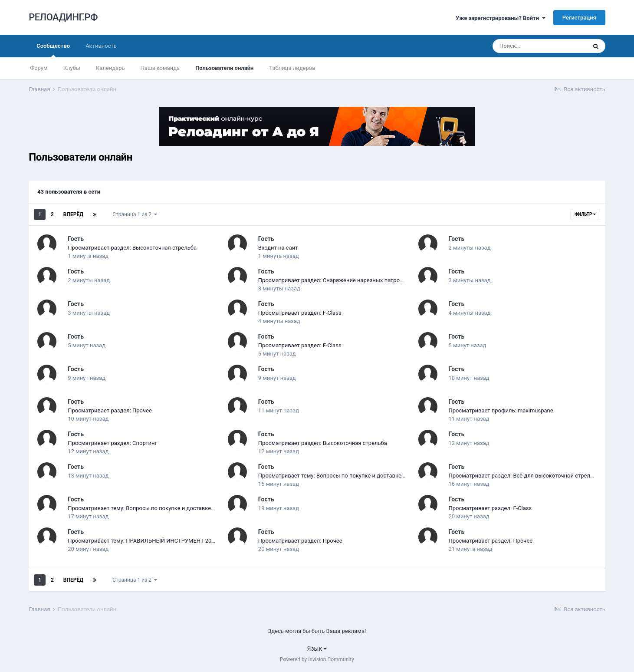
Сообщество (53, 50)
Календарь (110, 68)
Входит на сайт (278, 248)
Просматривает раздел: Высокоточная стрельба (132, 248)
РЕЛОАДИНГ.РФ (63, 17)
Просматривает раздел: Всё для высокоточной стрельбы (525, 476)
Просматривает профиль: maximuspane (501, 410)
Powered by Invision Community (317, 659)
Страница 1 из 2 (135, 214)
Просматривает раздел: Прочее (110, 410)
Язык (317, 649)
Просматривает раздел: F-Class (300, 313)
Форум (39, 68)
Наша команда (160, 68)
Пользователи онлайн (224, 68)
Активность (101, 46)
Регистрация (579, 18)
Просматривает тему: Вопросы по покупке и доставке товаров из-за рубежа (359, 476)
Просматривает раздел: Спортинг (112, 443)
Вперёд (73, 214)
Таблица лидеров (292, 68)
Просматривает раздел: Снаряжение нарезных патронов (334, 280)
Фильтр (585, 214)
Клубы (72, 68)
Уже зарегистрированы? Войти (501, 18)
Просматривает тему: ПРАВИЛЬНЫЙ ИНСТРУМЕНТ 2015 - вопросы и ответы (169, 541)
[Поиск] (539, 46)
